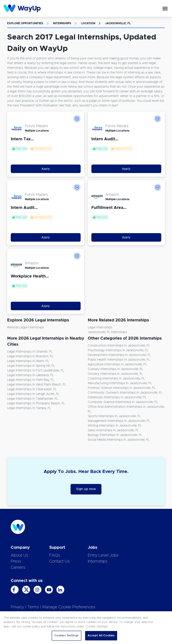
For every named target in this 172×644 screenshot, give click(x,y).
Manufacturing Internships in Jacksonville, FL (120, 383)
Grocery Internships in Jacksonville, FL (115, 374)
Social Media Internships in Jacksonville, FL (119, 440)
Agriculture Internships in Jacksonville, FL (117, 364)
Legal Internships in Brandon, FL (30, 356)
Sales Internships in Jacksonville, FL (113, 430)
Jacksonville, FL (118, 23)
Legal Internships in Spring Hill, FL (31, 366)
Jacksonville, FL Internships (107, 332)
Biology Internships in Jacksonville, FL (115, 435)
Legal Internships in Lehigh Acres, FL (33, 394)
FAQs (55, 555)
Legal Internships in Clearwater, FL (32, 389)
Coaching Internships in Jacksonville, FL (116, 379)
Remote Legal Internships (26, 327)
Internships (62, 23)
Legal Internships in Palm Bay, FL (31, 380)
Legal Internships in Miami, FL (28, 361)
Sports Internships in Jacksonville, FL (114, 416)
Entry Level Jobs (103, 555)
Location (88, 23)
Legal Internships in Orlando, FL (30, 352)
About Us (19, 555)
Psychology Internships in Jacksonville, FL (118, 350)
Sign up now (86, 489)
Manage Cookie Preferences (69, 607)
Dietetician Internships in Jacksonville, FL (117, 397)
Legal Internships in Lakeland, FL (30, 375)
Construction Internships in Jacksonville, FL (119, 346)
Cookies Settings (67, 636)
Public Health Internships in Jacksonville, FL (119, 360)
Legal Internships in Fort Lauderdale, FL (36, 371)
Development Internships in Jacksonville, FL (119, 355)
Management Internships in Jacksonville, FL (119, 421)
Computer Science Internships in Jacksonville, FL (123, 402)
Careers (18, 568)
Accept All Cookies (101, 636)
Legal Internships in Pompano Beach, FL (36, 403)
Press (16, 562)
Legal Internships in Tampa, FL (29, 408)
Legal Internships (100, 327)
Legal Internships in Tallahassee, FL (33, 399)
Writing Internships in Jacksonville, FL (115, 426)
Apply (46, 169)
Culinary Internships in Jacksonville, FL (115, 369)
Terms (33, 607)
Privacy (17, 607)
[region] (86, 628)
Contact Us (59, 562)
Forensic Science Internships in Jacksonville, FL (122, 388)
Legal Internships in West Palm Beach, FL (37, 385)
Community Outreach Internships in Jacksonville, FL (125, 393)
